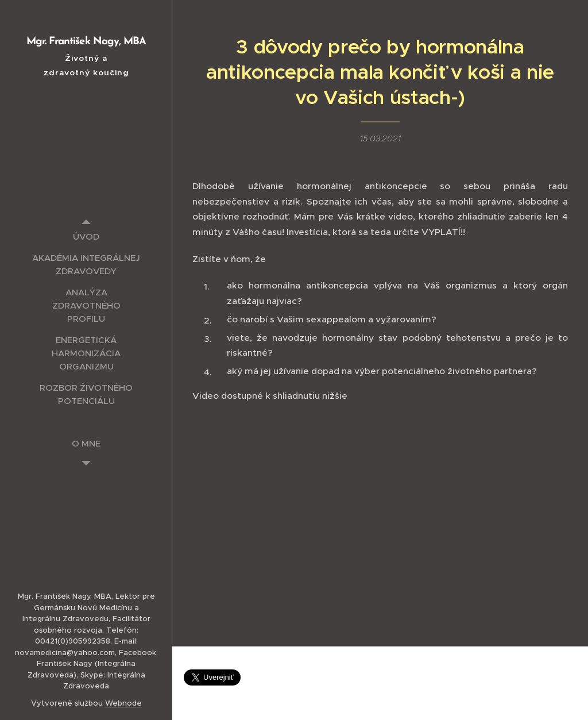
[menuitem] (86, 236)
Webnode (123, 703)
